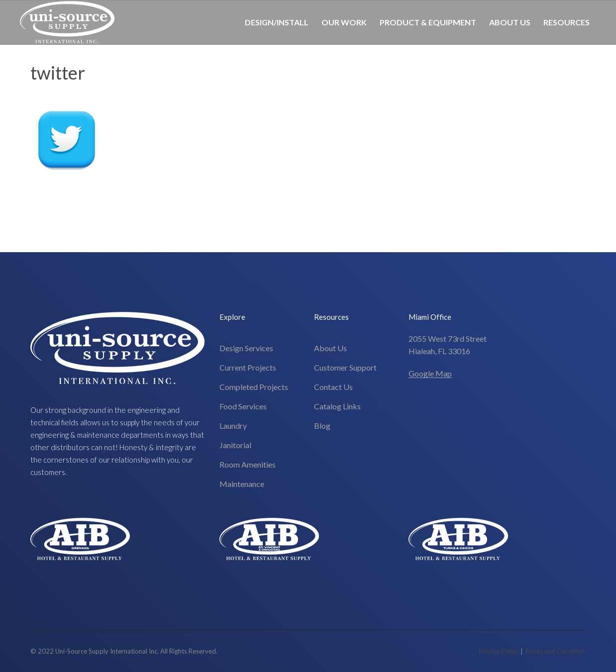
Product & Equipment (428, 22)
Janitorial (235, 445)
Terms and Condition (555, 651)
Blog (322, 426)
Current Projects (248, 367)
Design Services (246, 348)
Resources (566, 22)
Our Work (344, 22)
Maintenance (242, 484)
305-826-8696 (571, 66)
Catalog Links (337, 406)
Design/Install (277, 22)
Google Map (430, 373)
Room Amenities (248, 464)
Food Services (243, 406)
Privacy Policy (499, 651)
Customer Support (345, 367)
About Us (510, 22)
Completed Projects (254, 387)
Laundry (233, 426)
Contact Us (333, 387)
